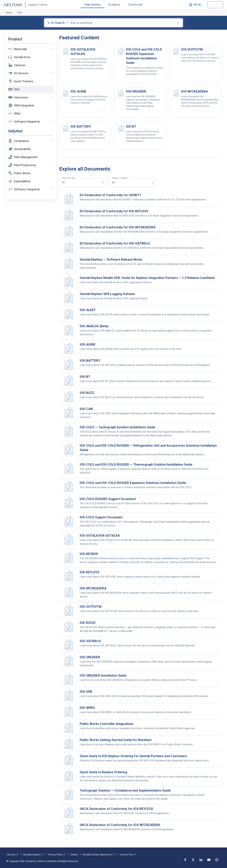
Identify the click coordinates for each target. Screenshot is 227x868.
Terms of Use (128, 854)
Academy (114, 5)
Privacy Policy (57, 854)
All (69, 181)
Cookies (74, 855)
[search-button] (178, 23)
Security (13, 854)
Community (135, 5)
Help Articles (93, 5)
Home (9, 13)
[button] (31, 49)
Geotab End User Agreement (99, 854)
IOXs (20, 13)
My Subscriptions (33, 854)
